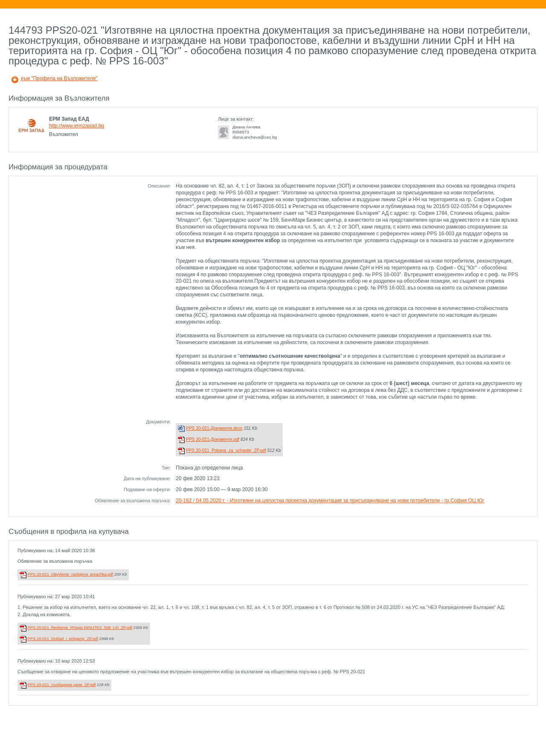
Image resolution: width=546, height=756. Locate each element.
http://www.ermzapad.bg (77, 126)
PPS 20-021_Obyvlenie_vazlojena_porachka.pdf (71, 574)
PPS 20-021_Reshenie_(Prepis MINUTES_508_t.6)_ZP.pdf (80, 628)
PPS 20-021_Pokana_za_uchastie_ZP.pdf (226, 450)
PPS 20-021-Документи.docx (214, 428)
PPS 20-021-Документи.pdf (213, 439)
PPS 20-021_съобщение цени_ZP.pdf (62, 685)
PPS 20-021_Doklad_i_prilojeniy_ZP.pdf (63, 639)
